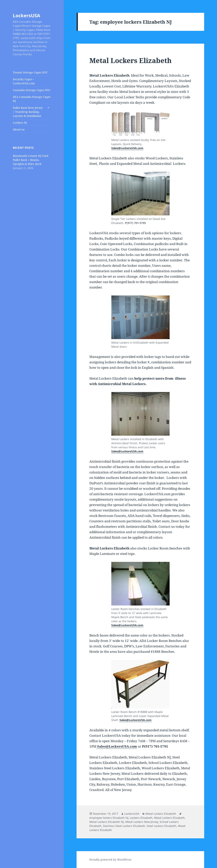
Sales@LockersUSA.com (127, 148)
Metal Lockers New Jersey (142, 822)
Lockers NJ (20, 123)
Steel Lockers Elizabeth (162, 826)
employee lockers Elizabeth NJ (109, 818)
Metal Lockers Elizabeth (130, 60)
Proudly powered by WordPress (110, 860)
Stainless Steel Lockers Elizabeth (124, 826)
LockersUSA (27, 15)
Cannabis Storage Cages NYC (32, 90)
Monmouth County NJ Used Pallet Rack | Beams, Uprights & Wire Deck (31, 160)
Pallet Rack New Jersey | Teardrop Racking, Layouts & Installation (28, 112)
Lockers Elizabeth (141, 818)
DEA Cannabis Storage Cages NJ (32, 99)
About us (19, 129)
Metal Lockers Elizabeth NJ (107, 822)
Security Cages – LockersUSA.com (24, 81)
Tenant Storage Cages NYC (30, 72)
